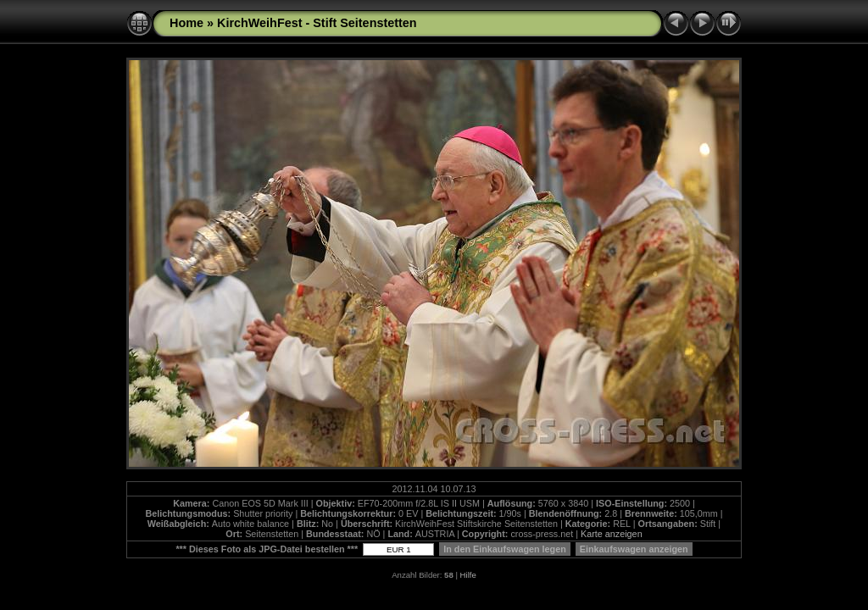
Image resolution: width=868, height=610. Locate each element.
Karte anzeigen (612, 534)
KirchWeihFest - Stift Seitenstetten (317, 23)
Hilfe (468, 575)
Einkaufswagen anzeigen (634, 549)
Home (186, 23)
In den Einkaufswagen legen (505, 549)
